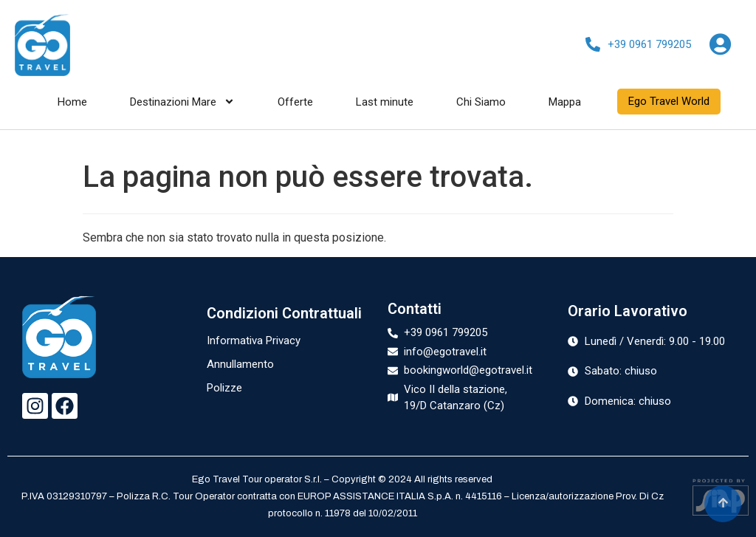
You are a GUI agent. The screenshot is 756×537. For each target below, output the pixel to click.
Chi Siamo (481, 102)
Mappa (565, 102)
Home (72, 102)
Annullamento (240, 364)
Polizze (224, 388)
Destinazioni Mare (182, 102)
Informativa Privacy (254, 341)
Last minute (385, 102)
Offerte (295, 102)
